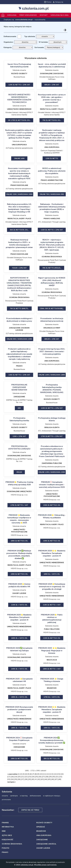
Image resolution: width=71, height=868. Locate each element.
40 (33, 779)
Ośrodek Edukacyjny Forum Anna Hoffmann (52, 78)
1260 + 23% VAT (19, 436)
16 (62, 774)
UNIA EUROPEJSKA (19, 145)
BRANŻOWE (52, 688)
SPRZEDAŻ (41, 827)
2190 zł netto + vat (52, 605)
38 (26, 779)
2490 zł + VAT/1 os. (19, 669)
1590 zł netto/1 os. (52, 505)
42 (39, 779)
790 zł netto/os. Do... (52, 120)
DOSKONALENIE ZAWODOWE (52, 74)
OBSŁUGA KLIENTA (52, 427)
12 (48, 774)
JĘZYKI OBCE (7, 835)
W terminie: (43, 42)
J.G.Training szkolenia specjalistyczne (19, 148)
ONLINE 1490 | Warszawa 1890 (52, 375)
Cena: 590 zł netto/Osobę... (52, 309)
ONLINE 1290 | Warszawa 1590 (52, 472)
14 (55, 774)
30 (54, 777)
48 (60, 779)
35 (16, 779)
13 (52, 774)
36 (19, 779)
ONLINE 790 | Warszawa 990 (52, 194)
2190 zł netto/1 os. (52, 638)
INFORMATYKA (8, 827)
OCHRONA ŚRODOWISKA (52, 257)
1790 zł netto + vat (19, 505)
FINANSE (5, 823)
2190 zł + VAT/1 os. (19, 605)
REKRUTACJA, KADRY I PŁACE (52, 109)
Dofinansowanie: (10, 36)
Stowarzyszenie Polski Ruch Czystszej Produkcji (52, 261)
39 (29, 779)
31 (57, 777)
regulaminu (41, 862)
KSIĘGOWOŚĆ (8, 840)
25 (36, 777)
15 (59, 774)
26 (40, 777)
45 (49, 779)
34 (12, 779)
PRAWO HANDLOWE (52, 219)
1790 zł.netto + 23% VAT (52, 436)
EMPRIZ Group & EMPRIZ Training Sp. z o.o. (19, 401)
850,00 (19, 472)
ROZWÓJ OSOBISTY (19, 74)
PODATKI (6, 848)
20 (19, 777)
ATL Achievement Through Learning (52, 222)
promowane (6, 800)
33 (9, 779)
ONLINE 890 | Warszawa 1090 (19, 339)
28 (47, 777)
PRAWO (19, 366)
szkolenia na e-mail (60, 15)
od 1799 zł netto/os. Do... (19, 120)
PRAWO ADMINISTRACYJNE (52, 180)
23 (29, 777)
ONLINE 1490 (19, 158)
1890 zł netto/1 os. (19, 541)
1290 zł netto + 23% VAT (19, 85)
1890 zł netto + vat (52, 669)
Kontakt (44, 15)
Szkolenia (12, 15)
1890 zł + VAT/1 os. (52, 574)
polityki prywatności (57, 862)
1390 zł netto (52, 158)
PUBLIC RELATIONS (52, 629)
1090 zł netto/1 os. (52, 541)
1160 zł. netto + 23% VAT (52, 230)
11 (45, 774)
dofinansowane (35, 796)
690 (19, 408)
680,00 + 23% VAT (52, 85)
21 (23, 777)
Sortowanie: (39, 47)
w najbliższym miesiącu (52, 796)
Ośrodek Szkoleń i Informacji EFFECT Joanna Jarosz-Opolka (19, 114)
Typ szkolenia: (30, 36)
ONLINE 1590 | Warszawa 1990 (19, 194)
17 (9, 777)
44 (46, 779)
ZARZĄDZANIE (19, 397)
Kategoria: (8, 47)
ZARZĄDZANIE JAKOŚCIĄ (46, 844)
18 (12, 777)
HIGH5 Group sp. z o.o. (19, 495)
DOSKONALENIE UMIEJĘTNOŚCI (19, 491)
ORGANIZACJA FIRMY (52, 328)
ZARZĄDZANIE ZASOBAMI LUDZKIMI (19, 329)
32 (61, 777)
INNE (4, 831)
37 (23, 779)
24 (33, 777)
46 (53, 779)
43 (42, 779)
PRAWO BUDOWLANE (19, 185)
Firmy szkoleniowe (28, 15)
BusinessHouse (19, 77)
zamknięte (14, 796)
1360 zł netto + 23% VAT (19, 375)
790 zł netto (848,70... (19, 309)
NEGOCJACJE (52, 660)
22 (26, 777)
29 (50, 777)
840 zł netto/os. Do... (19, 230)
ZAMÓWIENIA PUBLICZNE (52, 463)
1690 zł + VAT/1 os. (19, 638)
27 (43, 777)
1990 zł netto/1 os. (19, 574)
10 (41, 774)
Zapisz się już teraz (30, 810)
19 (16, 777)
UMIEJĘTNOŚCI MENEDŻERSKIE (19, 109)
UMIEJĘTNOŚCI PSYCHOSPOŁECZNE (52, 495)
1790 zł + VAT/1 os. (52, 697)
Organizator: (8, 42)
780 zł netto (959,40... (52, 268)
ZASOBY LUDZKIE (19, 593)
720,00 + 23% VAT (19, 268)
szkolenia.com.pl (35, 8)
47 (56, 779)
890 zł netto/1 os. (52, 759)
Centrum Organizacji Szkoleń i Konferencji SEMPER (52, 152)
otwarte (5, 796)
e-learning (24, 796)
